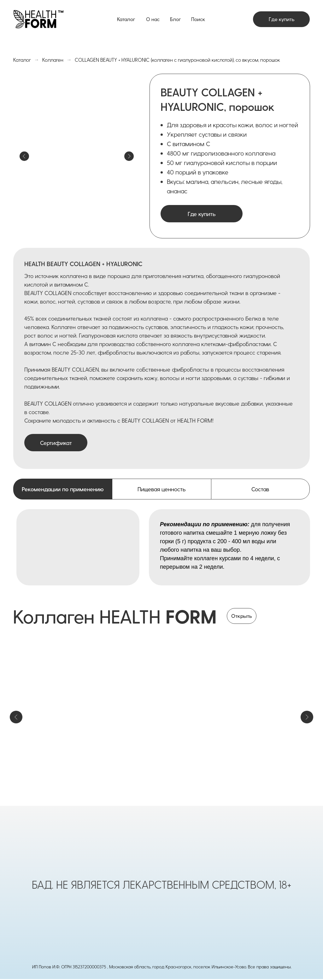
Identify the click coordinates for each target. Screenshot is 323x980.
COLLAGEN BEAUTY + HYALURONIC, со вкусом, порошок (254, 749)
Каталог (126, 19)
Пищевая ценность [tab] (161, 489)
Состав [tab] (260, 489)
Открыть (242, 616)
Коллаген (53, 60)
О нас (153, 19)
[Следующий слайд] (307, 717)
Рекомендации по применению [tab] (63, 489)
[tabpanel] (161, 547)
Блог (175, 19)
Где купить (282, 19)
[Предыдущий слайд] (16, 717)
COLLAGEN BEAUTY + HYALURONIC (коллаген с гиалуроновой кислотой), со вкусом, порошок (177, 60)
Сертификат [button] (56, 443)
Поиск (198, 19)
